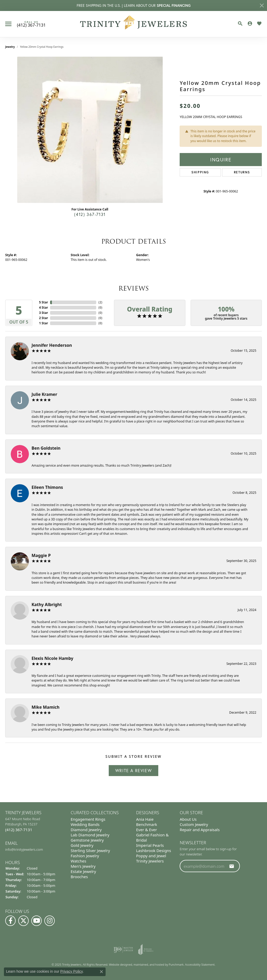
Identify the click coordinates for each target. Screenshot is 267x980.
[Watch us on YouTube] (37, 921)
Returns (242, 172)
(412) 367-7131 (90, 214)
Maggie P (41, 555)
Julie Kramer (44, 394)
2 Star (44, 318)
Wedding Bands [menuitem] (85, 824)
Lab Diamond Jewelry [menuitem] (90, 835)
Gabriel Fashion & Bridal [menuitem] (152, 837)
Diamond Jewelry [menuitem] (86, 830)
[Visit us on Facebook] (10, 921)
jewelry (10, 47)
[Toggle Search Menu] (240, 24)
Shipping (200, 172)
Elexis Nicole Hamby (52, 658)
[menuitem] (123, 949)
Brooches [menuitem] (79, 877)
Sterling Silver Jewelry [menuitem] (90, 850)
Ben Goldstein (46, 448)
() (100, 302)
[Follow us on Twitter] (23, 921)
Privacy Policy (71, 971)
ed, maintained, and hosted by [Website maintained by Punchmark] (149, 964)
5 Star (44, 302)
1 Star (44, 323)
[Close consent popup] (101, 972)
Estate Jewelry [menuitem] (83, 871)
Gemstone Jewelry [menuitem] (87, 840)
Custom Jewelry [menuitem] (194, 824)
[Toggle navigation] (8, 24)
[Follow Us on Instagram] (50, 921)
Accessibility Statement (200, 964)
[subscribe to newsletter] (232, 866)
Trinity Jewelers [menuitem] (150, 861)
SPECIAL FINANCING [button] (174, 5)
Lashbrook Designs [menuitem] (154, 850)
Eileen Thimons (47, 487)
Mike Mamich (45, 707)
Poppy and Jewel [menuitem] (151, 856)
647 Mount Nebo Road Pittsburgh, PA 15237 (23, 824)
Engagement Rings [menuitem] (88, 819)
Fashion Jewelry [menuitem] (85, 856)
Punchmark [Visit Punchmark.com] (176, 964)
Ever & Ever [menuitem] (147, 830)
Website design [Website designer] (119, 964)
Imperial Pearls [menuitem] (150, 845)
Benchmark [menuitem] (147, 824)
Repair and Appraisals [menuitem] (200, 830)
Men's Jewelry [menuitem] (83, 866)
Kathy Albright (47, 605)
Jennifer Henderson (52, 345)
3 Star (44, 313)
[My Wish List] (259, 24)
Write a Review (133, 770)
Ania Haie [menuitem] (145, 819)
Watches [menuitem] (78, 861)
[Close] (262, 5)
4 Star (44, 307)
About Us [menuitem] (188, 819)
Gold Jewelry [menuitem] (82, 845)
